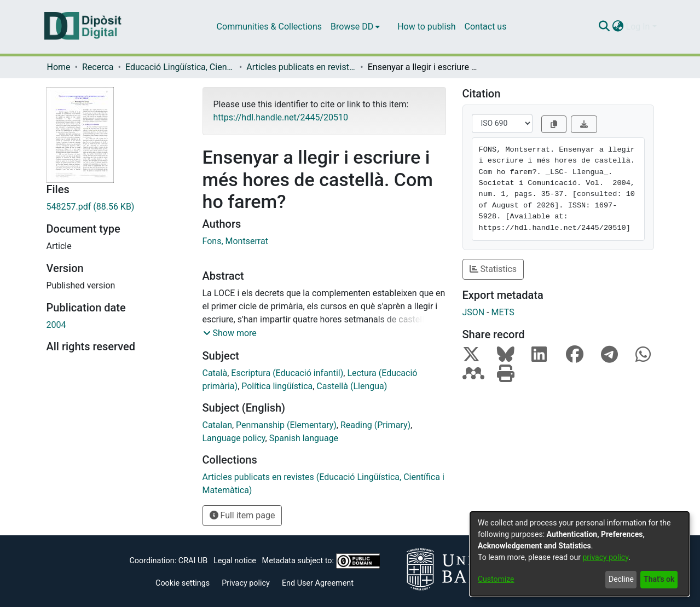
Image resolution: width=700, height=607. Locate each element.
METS (503, 312)
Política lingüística (277, 386)
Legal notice (235, 561)
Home (59, 67)
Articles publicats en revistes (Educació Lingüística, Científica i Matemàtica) (301, 67)
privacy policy (605, 557)
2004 (56, 325)
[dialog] (580, 554)
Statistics (493, 269)
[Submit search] (604, 27)
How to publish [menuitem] (426, 27)
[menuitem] (355, 27)
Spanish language (304, 438)
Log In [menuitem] (638, 27)
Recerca (98, 67)
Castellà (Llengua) (352, 386)
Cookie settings (183, 583)
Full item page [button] (242, 515)
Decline (621, 579)
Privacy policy (246, 583)
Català (215, 373)
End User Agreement (318, 583)
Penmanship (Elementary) (286, 425)
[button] (230, 333)
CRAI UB (193, 561)
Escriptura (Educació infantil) (287, 373)
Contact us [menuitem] (485, 27)
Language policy (234, 438)
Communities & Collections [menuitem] (269, 27)
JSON (474, 312)
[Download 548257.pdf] (116, 207)
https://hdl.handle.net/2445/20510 (281, 117)
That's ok (659, 579)
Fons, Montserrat (235, 241)
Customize (496, 579)
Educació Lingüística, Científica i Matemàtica (180, 67)
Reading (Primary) (375, 425)
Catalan (217, 425)
